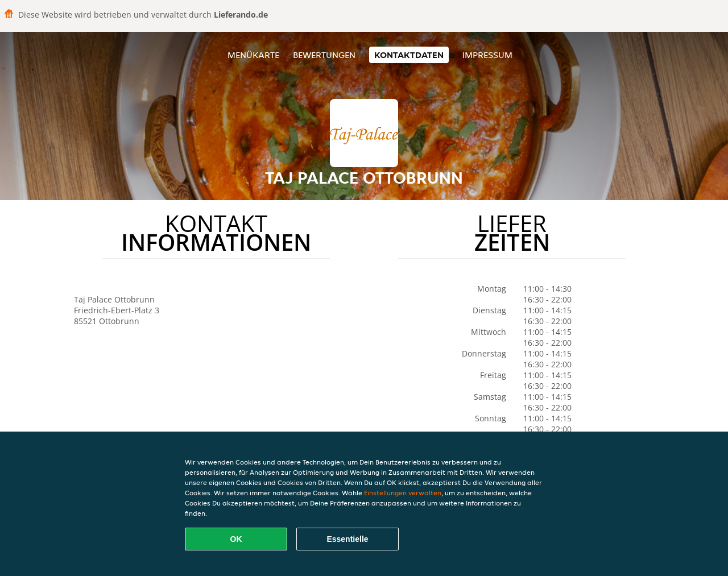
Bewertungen (324, 55)
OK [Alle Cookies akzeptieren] (236, 539)
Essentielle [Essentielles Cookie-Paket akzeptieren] (347, 539)
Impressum (487, 55)
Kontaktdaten (409, 55)
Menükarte (253, 55)
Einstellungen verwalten (403, 493)
